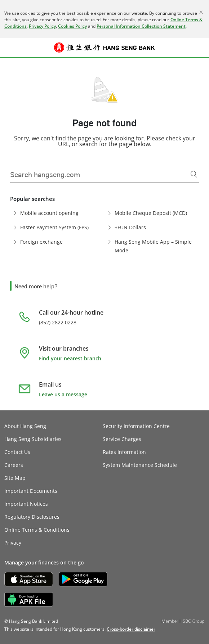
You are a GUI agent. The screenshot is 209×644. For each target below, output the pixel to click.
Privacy (13, 543)
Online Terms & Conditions (37, 530)
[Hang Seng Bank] (104, 48)
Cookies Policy (72, 26)
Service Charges (122, 439)
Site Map (15, 478)
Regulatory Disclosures (32, 517)
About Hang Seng (25, 426)
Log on (200, 52)
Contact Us (17, 452)
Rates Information (124, 452)
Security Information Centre (136, 426)
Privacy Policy (42, 26)
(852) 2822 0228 (58, 322)
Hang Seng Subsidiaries (33, 439)
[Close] (201, 12)
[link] (131, 629)
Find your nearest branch (70, 358)
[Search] (194, 174)
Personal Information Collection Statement (141, 26)
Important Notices (26, 504)
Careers (14, 465)
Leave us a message (63, 394)
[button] (9, 48)
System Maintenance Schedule (140, 465)
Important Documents (31, 491)
